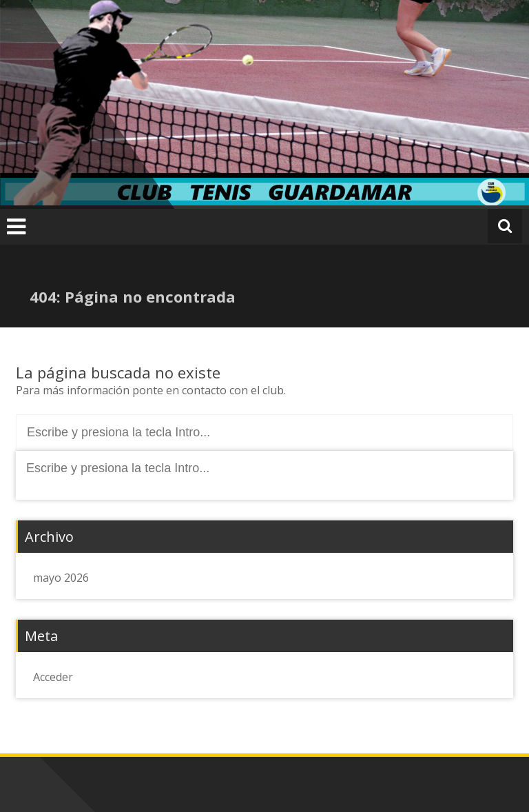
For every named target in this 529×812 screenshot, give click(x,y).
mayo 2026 (61, 578)
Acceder (53, 677)
